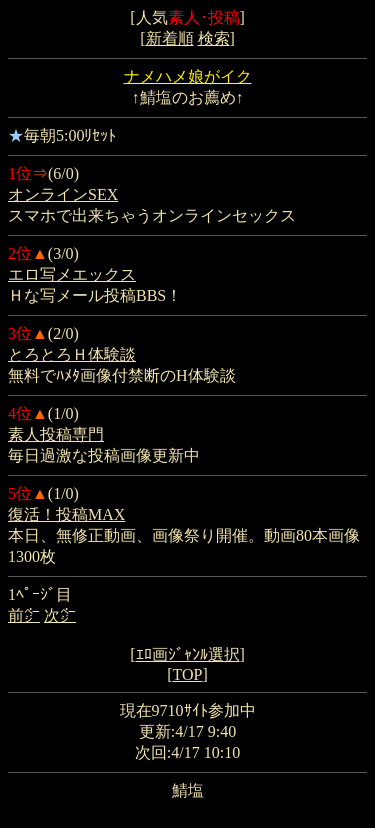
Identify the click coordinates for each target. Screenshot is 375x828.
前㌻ (24, 615)
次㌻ (60, 615)
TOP (188, 674)
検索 (214, 38)
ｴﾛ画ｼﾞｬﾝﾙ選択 (188, 654)
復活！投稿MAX (66, 514)
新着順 (170, 38)
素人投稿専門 (56, 434)
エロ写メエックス (72, 274)
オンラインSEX (63, 194)
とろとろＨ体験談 (72, 354)
